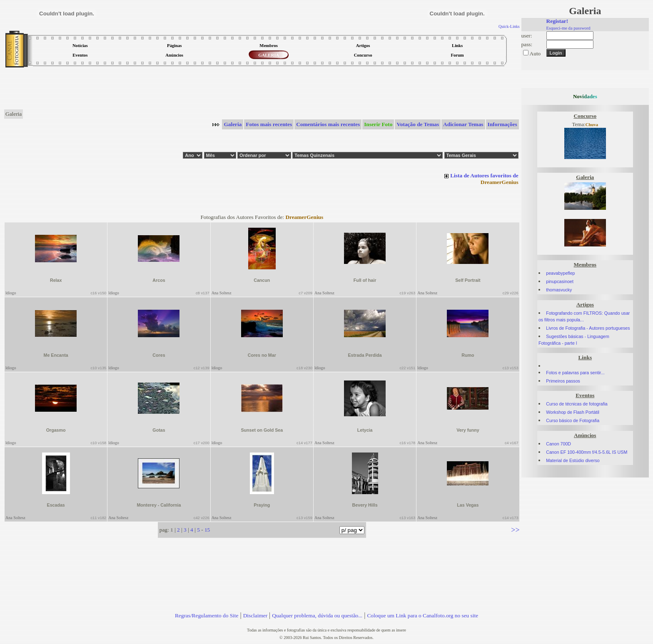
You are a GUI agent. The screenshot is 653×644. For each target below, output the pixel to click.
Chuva (592, 125)
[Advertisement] (262, 89)
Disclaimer (255, 615)
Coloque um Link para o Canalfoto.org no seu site (422, 615)
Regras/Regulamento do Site (207, 615)
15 (207, 530)
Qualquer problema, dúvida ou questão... (317, 615)
